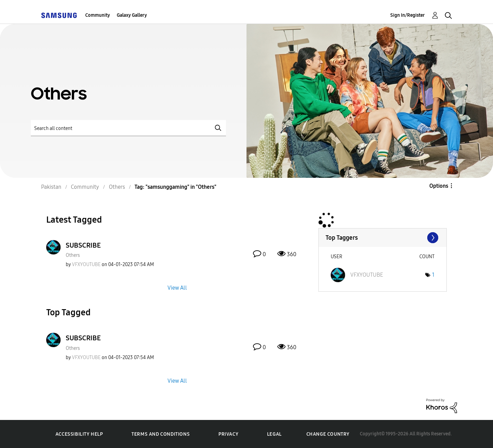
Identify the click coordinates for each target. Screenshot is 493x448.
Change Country (328, 434)
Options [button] (439, 186)
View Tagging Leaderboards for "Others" (383, 238)
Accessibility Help (79, 434)
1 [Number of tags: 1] (433, 275)
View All (177, 288)
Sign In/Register (408, 15)
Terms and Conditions (161, 434)
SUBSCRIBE (83, 245)
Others (73, 255)
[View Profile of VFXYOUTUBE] (86, 265)
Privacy (228, 434)
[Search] (128, 128)
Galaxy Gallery (132, 15)
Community (98, 15)
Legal (274, 434)
